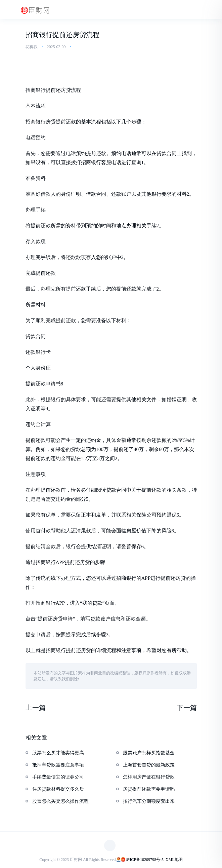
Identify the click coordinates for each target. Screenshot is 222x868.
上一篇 (36, 708)
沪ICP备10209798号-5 (145, 860)
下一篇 (187, 708)
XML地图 (174, 860)
